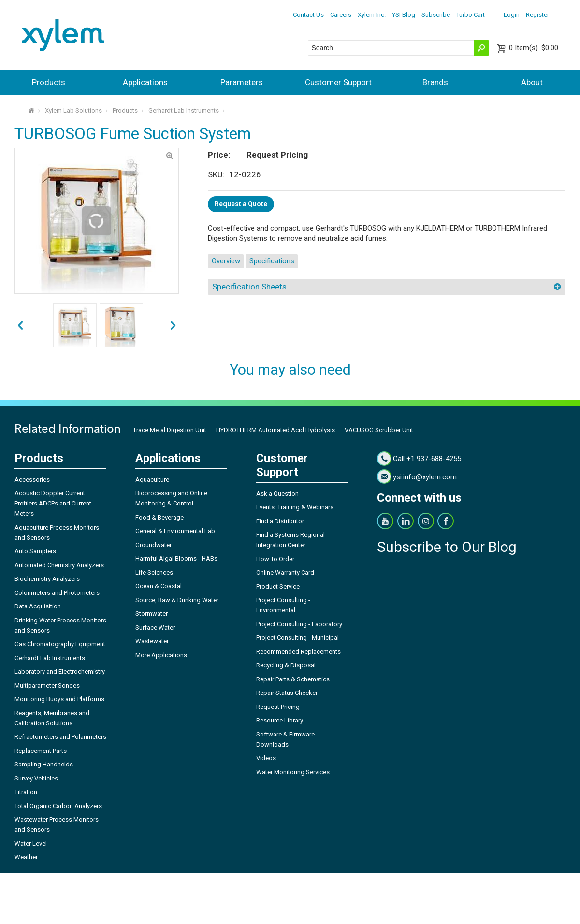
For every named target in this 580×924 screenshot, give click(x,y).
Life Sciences (154, 572)
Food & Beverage (159, 517)
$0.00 (534, 48)
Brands (435, 82)
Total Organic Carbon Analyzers (58, 806)
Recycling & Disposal (286, 665)
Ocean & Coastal (159, 586)
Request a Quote (241, 204)
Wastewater (152, 641)
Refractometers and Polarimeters (60, 737)
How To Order (275, 559)
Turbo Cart (471, 15)
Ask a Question (277, 494)
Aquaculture (152, 480)
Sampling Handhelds (44, 764)
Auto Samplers (35, 551)
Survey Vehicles (36, 778)
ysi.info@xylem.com (425, 477)
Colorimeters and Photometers (57, 593)
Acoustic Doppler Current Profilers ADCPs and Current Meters (53, 503)
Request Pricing (278, 707)
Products (49, 82)
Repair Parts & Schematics (293, 679)
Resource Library (280, 720)
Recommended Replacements (298, 652)
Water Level (31, 844)
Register (537, 15)
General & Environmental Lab (175, 531)
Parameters (242, 82)
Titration (26, 792)
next (20, 326)
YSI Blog (404, 15)
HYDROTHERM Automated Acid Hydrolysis (275, 430)
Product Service (278, 586)
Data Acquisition (38, 606)
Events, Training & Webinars (295, 507)
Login (512, 15)
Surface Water (155, 628)
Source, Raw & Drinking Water (177, 600)
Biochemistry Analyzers (47, 579)
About (532, 82)
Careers (341, 15)
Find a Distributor (280, 521)
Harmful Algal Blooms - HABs (176, 558)
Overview (226, 261)
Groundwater (153, 545)
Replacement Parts (41, 751)
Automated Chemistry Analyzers (59, 565)
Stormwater (152, 614)
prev (173, 326)
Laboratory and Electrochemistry (60, 671)
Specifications (272, 261)
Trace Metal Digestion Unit (170, 430)
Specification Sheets (249, 287)
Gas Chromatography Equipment (60, 644)
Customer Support (338, 82)
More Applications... (163, 655)
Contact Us (308, 15)
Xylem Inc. (372, 15)
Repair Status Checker (287, 693)
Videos (266, 758)
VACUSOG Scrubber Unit (379, 430)
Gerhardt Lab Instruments (184, 110)
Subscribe (436, 15)
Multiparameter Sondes (47, 686)
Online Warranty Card (285, 572)
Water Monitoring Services (293, 772)
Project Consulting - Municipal (297, 638)
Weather (26, 857)
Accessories (32, 480)
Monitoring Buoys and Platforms (59, 699)
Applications (145, 82)
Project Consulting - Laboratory (299, 624)
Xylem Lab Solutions (73, 110)
